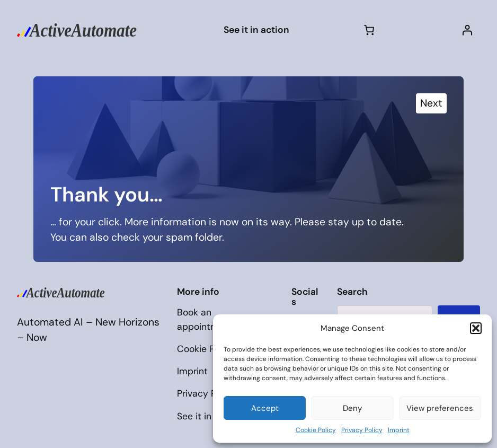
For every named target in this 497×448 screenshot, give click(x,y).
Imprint (399, 430)
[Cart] (369, 30)
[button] (476, 328)
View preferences (440, 408)
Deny (352, 408)
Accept (265, 408)
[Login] (467, 30)
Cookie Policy (316, 430)
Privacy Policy (362, 430)
